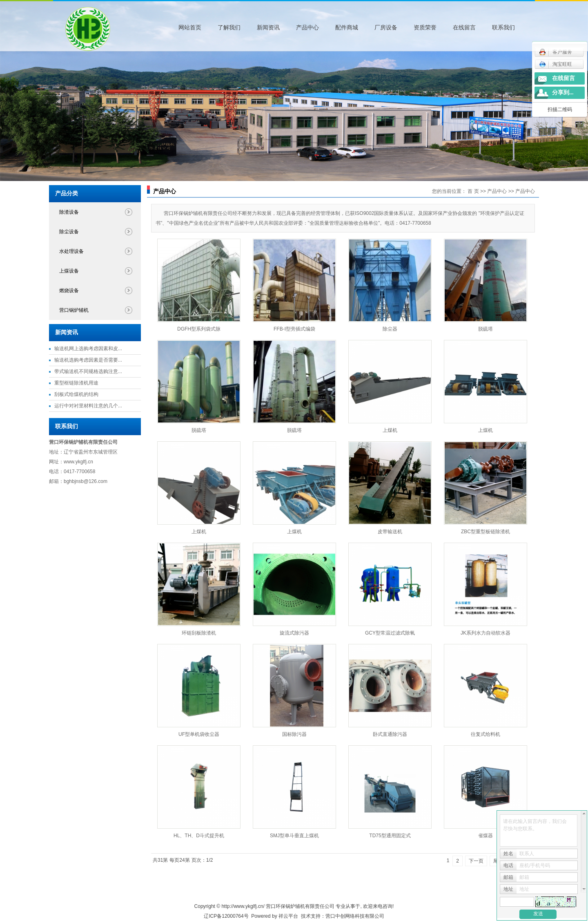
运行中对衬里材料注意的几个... (88, 406)
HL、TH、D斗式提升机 (199, 836)
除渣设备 (69, 212)
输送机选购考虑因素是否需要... (88, 360)
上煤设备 (69, 271)
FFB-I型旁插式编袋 (294, 329)
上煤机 (390, 430)
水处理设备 (71, 251)
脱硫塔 (486, 329)
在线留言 (464, 27)
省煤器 (486, 836)
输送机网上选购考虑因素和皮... (88, 349)
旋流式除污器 (294, 633)
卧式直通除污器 (390, 734)
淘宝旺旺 (556, 64)
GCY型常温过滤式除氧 (390, 633)
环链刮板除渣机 (199, 633)
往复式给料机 (486, 734)
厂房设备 (386, 27)
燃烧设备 (69, 291)
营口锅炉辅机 (74, 310)
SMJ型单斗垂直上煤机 (294, 836)
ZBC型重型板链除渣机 (486, 532)
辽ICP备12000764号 (226, 916)
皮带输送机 (390, 532)
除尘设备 (69, 232)
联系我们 (503, 27)
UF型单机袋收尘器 (199, 734)
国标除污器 (294, 734)
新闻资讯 (268, 27)
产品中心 (307, 27)
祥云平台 (288, 916)
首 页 (473, 191)
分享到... (563, 93)
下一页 (476, 861)
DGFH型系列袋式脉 (199, 329)
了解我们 (229, 27)
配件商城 (347, 27)
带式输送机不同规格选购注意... (88, 371)
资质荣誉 (425, 27)
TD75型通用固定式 (390, 836)
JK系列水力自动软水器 (486, 633)
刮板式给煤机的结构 (76, 394)
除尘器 (390, 329)
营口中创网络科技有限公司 (355, 916)
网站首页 (190, 27)
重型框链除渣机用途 (76, 383)
